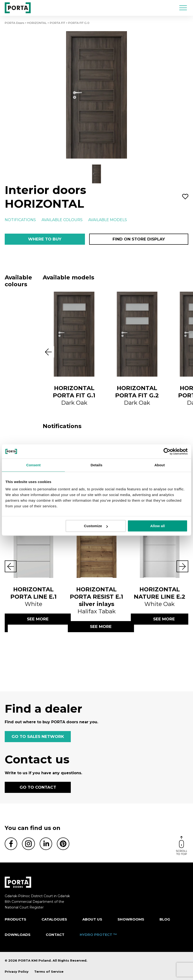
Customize (96, 526)
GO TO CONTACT (38, 787)
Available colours (62, 220)
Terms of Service (49, 972)
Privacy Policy (17, 972)
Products (15, 919)
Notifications (20, 220)
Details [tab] (96, 465)
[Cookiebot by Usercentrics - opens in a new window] (167, 451)
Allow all (158, 526)
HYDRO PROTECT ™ (98, 935)
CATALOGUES (54, 919)
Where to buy (45, 239)
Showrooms (131, 919)
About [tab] (159, 465)
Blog (165, 919)
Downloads (18, 935)
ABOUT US (92, 919)
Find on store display (139, 239)
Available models (108, 220)
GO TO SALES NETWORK (38, 736)
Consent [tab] (33, 465)
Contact (55, 935)
